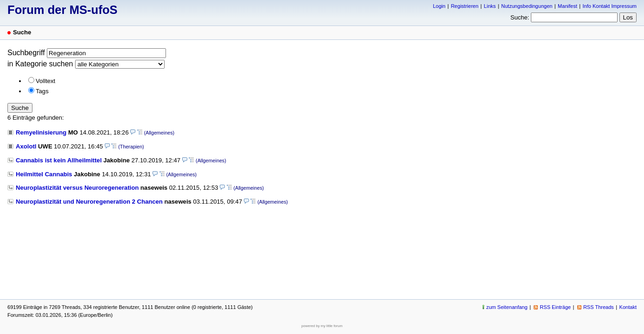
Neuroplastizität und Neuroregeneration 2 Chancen (89, 202)
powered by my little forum (322, 326)
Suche (20, 108)
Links (490, 6)
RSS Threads (599, 307)
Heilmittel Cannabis (44, 174)
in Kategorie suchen (40, 64)
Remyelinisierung (41, 132)
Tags (42, 91)
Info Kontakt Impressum (610, 6)
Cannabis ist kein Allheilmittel (59, 160)
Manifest (567, 6)
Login (439, 6)
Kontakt (628, 307)
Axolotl (26, 146)
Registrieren (464, 6)
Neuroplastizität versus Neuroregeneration (77, 188)
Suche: (520, 17)
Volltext (45, 81)
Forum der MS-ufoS (62, 10)
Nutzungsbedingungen (527, 6)
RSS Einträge (555, 307)
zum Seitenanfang (507, 307)
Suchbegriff (26, 53)
